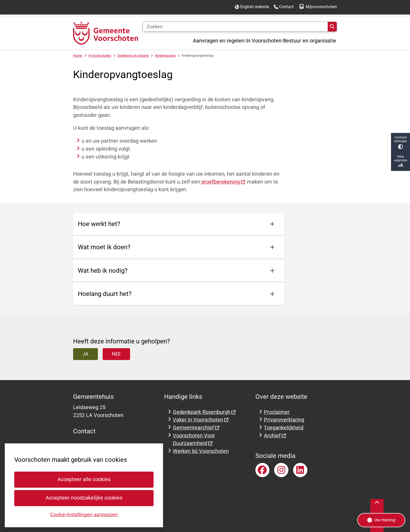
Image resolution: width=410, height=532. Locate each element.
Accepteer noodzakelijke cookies (84, 498)
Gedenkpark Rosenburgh (204, 412)
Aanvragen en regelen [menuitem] (219, 41)
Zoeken (332, 27)
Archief (275, 436)
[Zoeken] (235, 27)
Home (78, 56)
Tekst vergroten (401, 161)
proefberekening (223, 182)
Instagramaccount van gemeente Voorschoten (281, 470)
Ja (85, 354)
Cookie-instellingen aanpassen (84, 514)
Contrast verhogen (401, 142)
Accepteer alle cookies (84, 479)
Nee (116, 354)
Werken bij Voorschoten (201, 451)
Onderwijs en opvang (133, 56)
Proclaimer (277, 412)
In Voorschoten (100, 56)
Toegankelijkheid (284, 428)
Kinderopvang (165, 56)
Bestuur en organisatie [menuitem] (310, 41)
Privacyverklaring (284, 420)
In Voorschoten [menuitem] (264, 41)
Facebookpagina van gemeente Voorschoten (263, 470)
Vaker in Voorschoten (201, 420)
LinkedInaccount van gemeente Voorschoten (300, 470)
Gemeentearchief (196, 428)
